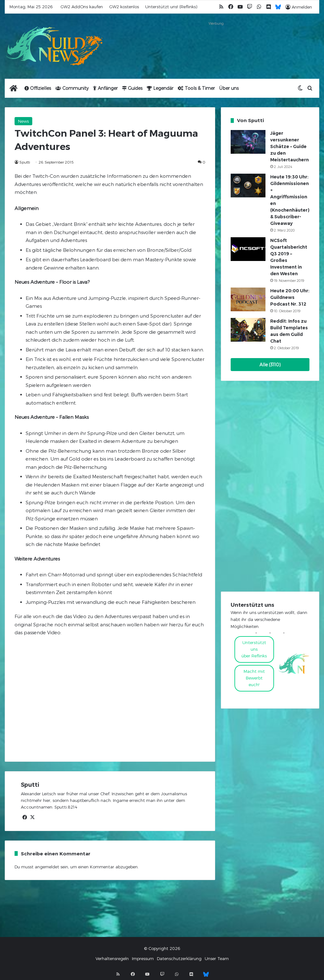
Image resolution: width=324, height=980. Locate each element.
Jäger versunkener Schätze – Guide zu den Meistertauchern (290, 146)
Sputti (25, 162)
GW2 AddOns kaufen (82, 7)
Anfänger (105, 88)
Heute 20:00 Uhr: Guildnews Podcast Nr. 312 (290, 297)
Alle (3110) (270, 365)
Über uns (229, 88)
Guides (132, 88)
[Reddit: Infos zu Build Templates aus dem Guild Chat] (248, 330)
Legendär (160, 88)
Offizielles (38, 88)
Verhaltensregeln (112, 958)
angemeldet (47, 867)
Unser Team (217, 958)
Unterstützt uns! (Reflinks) (171, 7)
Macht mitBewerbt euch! (254, 678)
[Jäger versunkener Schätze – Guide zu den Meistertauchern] (248, 142)
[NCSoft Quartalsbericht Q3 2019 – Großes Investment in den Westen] (248, 249)
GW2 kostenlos (124, 7)
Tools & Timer (196, 88)
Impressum (143, 958)
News (23, 121)
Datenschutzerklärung (179, 958)
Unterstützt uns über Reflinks (254, 649)
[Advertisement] (216, 43)
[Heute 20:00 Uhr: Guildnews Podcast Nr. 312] (248, 299)
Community (72, 88)
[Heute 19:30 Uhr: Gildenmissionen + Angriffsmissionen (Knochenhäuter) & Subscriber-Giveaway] (248, 186)
